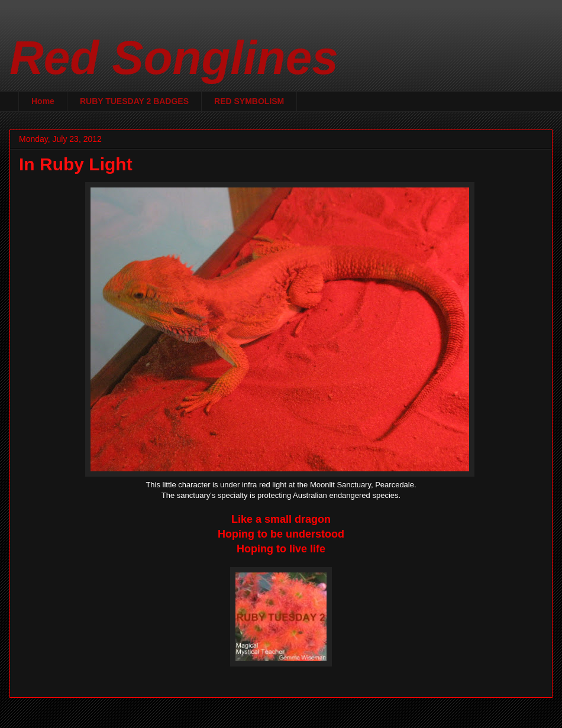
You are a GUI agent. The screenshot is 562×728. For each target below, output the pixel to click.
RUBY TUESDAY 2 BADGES (134, 101)
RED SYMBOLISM (249, 101)
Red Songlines (174, 58)
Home (43, 101)
